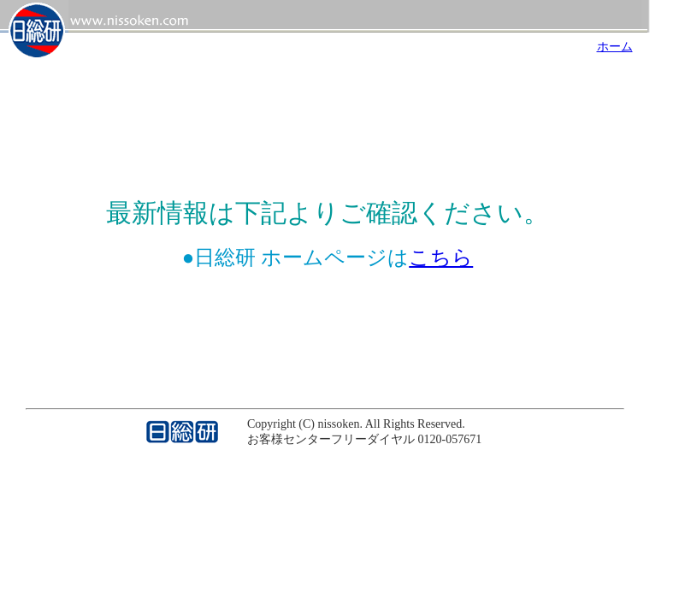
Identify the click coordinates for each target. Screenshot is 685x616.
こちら (441, 258)
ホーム (615, 47)
